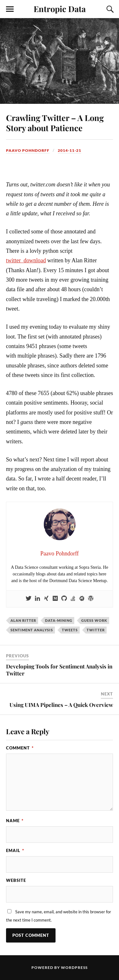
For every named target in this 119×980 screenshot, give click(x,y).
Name (15, 821)
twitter (96, 630)
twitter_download (26, 260)
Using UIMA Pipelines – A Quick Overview (61, 705)
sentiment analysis (32, 630)
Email (15, 850)
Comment (20, 748)
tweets (70, 630)
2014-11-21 (69, 150)
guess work (94, 620)
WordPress (74, 967)
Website (16, 880)
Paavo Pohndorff (28, 150)
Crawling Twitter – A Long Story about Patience (55, 123)
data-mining (59, 620)
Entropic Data (60, 9)
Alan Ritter (23, 620)
